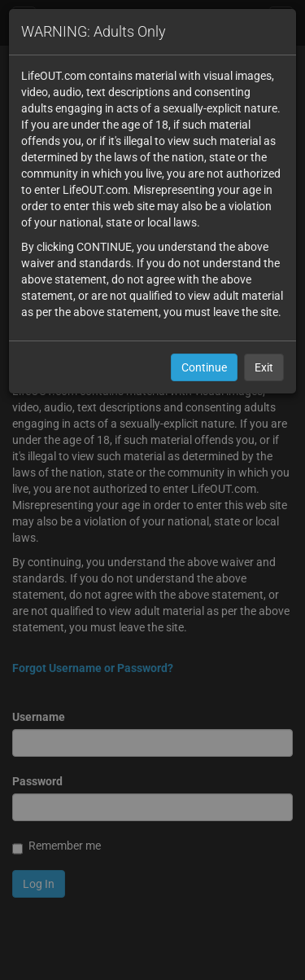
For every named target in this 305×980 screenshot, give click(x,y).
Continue (204, 367)
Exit (264, 367)
